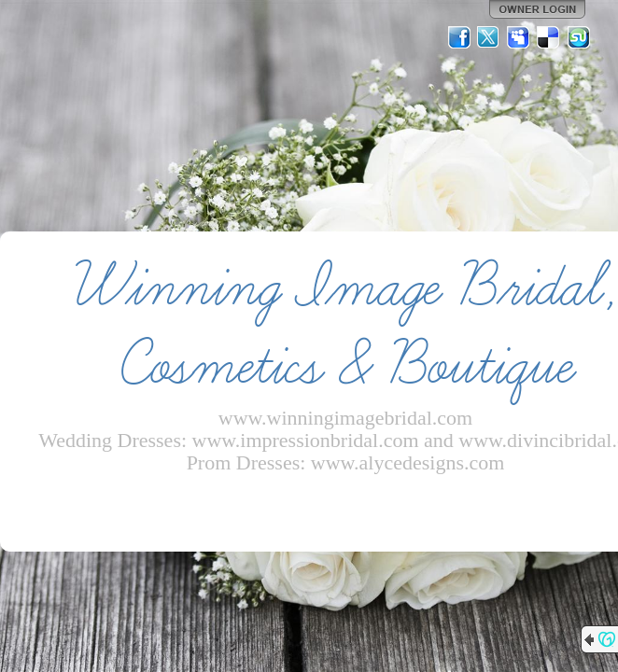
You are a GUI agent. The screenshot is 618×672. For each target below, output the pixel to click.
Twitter (489, 37)
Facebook (459, 37)
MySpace (519, 37)
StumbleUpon (579, 37)
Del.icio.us (549, 37)
